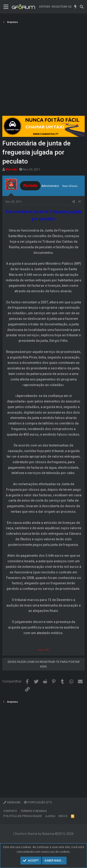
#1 (80, 202)
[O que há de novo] (76, 7)
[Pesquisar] (82, 7)
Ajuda (50, 816)
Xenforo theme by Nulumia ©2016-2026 (44, 834)
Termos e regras (34, 811)
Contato (10, 811)
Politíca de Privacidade (23, 816)
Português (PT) (38, 802)
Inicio (63, 816)
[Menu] (6, 7)
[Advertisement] (43, 71)
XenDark (12, 802)
